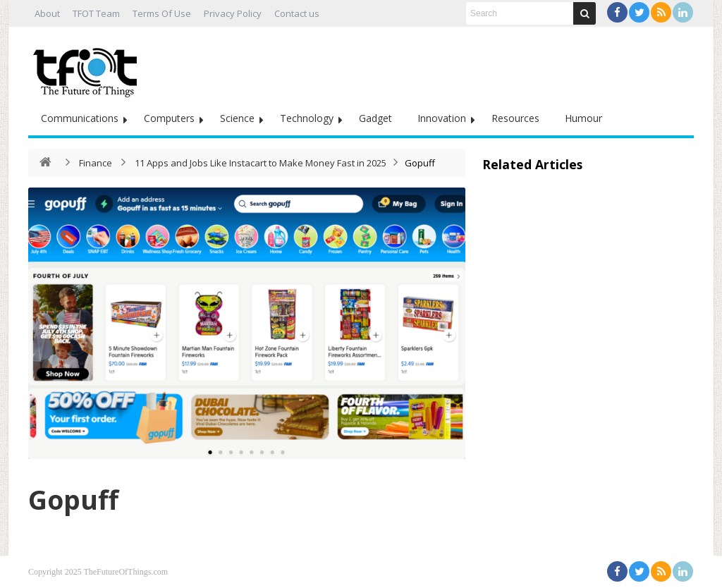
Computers (169, 118)
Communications (80, 118)
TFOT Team (96, 13)
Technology (307, 118)
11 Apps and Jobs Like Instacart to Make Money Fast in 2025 (261, 163)
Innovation (442, 118)
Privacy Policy (233, 13)
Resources (515, 118)
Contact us (297, 13)
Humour (583, 118)
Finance (96, 163)
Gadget (375, 118)
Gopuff (79, 498)
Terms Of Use (162, 13)
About (47, 13)
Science (237, 118)
